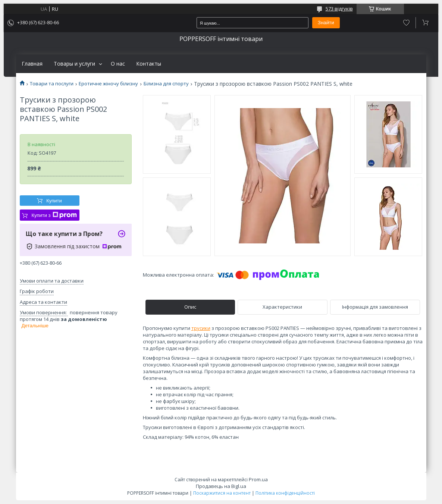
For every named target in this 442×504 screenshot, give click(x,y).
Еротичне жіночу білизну (108, 84)
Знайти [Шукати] (326, 23)
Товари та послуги (52, 84)
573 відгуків (339, 9)
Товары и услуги (74, 64)
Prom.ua (258, 479)
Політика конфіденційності (285, 493)
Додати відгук (406, 23)
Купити (54, 201)
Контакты (149, 64)
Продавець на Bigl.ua (221, 486)
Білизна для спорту (166, 84)
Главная (32, 64)
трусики (201, 328)
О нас (118, 64)
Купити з (54, 215)
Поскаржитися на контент (222, 493)
